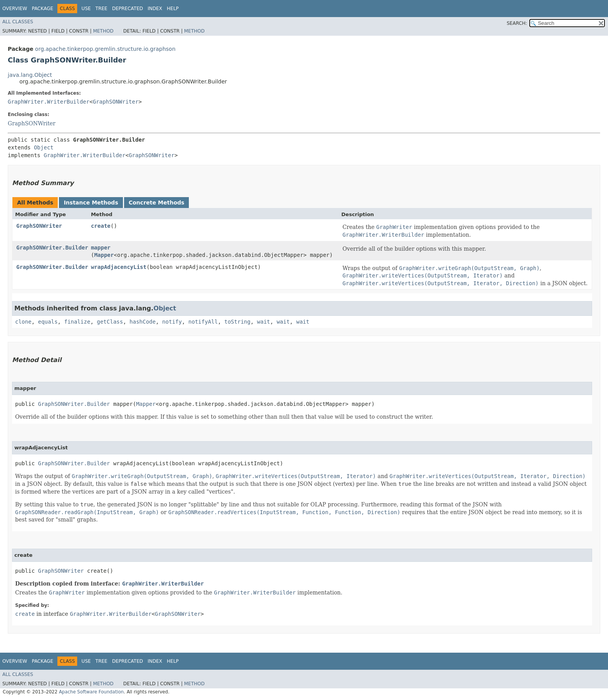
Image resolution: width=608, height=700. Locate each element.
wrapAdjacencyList (118, 267)
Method (103, 31)
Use (86, 9)
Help (173, 9)
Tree (101, 9)
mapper (101, 248)
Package (42, 9)
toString (237, 322)
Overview (15, 9)
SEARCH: (517, 23)
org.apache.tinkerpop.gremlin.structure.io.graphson (105, 49)
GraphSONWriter (116, 102)
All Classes (18, 22)
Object (44, 147)
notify (172, 322)
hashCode (142, 322)
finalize (77, 322)
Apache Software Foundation (91, 692)
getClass (110, 322)
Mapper (104, 255)
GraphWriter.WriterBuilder (49, 102)
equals (48, 322)
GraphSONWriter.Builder (52, 248)
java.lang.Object (30, 75)
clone (23, 322)
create (101, 226)
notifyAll (203, 322)
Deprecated (128, 9)
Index (155, 9)
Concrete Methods (157, 203)
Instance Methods (91, 203)
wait (264, 322)
